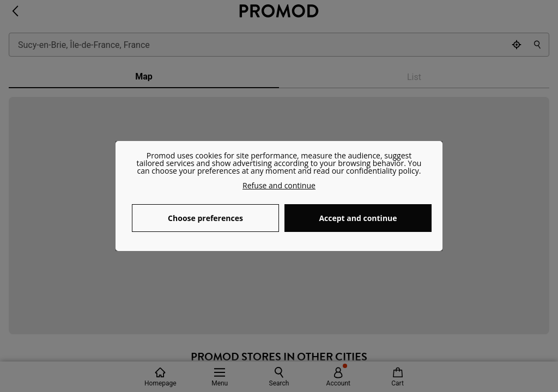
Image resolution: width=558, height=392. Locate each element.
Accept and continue (358, 218)
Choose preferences (205, 218)
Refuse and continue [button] (279, 185)
